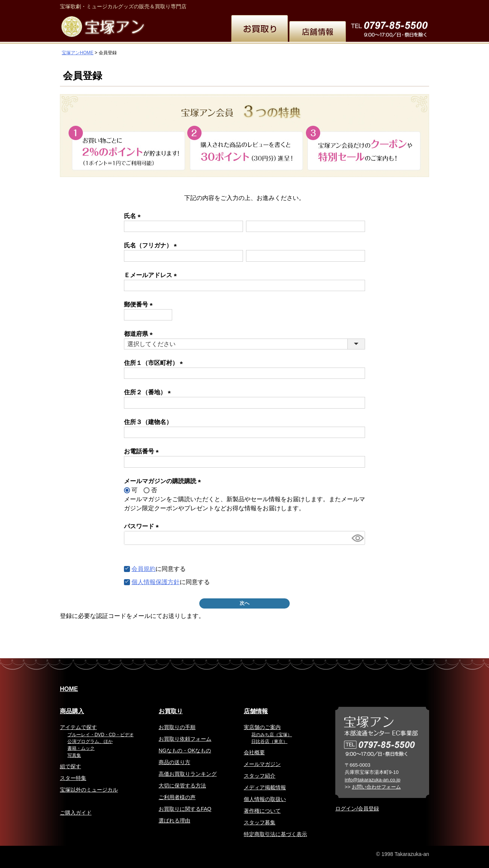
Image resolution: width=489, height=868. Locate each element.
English (303, 5)
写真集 (74, 755)
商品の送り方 (174, 762)
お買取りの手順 (177, 727)
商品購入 (72, 711)
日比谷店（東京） (269, 741)
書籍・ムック (81, 748)
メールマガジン (262, 764)
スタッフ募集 (260, 822)
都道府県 (140, 334)
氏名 (134, 216)
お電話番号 (143, 451)
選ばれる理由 (174, 821)
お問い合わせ (411, 5)
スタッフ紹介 (260, 776)
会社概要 (254, 752)
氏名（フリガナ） (152, 245)
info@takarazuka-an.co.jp (373, 780)
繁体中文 (330, 5)
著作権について (262, 811)
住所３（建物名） (148, 422)
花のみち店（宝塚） (272, 735)
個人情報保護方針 (156, 582)
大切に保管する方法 (182, 786)
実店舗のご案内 (262, 727)
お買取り (171, 711)
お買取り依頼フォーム (185, 739)
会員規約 (144, 569)
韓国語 (382, 5)
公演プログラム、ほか (90, 741)
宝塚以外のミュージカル (89, 790)
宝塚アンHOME (78, 53)
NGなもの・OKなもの (185, 751)
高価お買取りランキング (188, 774)
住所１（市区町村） (155, 363)
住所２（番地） (149, 392)
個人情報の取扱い (265, 799)
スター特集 (73, 778)
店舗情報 (256, 711)
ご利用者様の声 (177, 797)
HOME (69, 689)
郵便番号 (140, 304)
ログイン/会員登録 (357, 809)
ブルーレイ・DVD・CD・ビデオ (101, 735)
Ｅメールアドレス (152, 275)
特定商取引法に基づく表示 (275, 834)
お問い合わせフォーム (376, 787)
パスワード (143, 526)
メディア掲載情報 (265, 787)
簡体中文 (357, 5)
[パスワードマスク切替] (357, 538)
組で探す (70, 766)
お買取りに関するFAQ (185, 809)
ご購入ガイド (76, 813)
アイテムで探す (78, 727)
